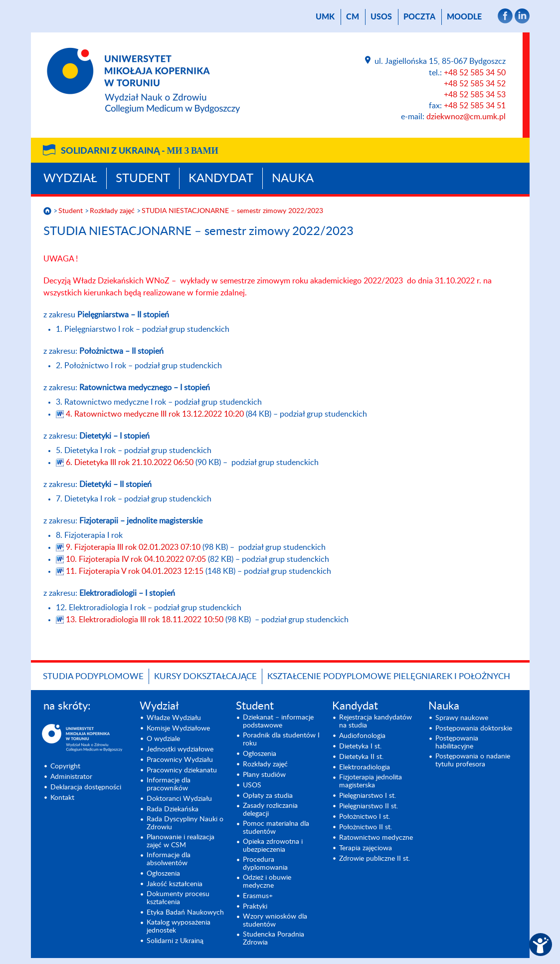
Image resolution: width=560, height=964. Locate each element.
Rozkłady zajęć (112, 211)
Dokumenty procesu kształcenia (178, 898)
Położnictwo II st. (366, 827)
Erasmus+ (258, 896)
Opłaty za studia (268, 796)
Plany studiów (264, 775)
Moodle (464, 17)
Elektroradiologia (365, 767)
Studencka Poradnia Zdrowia (274, 939)
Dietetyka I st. (360, 746)
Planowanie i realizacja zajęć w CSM (181, 841)
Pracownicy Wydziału (180, 760)
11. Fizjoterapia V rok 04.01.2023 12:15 (136, 571)
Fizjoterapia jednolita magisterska (371, 781)
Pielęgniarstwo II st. (369, 806)
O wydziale (163, 739)
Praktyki (255, 907)
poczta (419, 17)
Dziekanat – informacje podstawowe (278, 722)
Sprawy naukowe (462, 718)
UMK (325, 17)
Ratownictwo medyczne (376, 838)
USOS (381, 17)
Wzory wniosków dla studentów (275, 921)
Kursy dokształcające (205, 676)
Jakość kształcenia (175, 884)
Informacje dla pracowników (169, 784)
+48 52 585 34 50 (475, 73)
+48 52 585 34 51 (475, 106)
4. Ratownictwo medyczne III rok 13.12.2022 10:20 (156, 414)
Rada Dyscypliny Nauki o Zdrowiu (185, 823)
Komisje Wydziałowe (178, 728)
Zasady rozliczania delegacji (270, 810)
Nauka (293, 179)
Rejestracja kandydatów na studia (375, 722)
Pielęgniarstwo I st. (368, 796)
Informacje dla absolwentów (169, 859)
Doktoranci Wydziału (179, 799)
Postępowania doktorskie (474, 728)
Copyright (65, 766)
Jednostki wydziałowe (180, 749)
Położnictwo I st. (365, 817)
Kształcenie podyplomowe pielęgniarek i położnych (389, 676)
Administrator (71, 777)
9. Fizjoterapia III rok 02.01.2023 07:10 (134, 547)
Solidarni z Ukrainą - (140, 151)
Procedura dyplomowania (265, 864)
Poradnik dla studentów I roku (281, 739)
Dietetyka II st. (361, 757)
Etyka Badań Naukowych (185, 913)
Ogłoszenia (163, 874)
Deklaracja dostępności (86, 787)
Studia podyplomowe (93, 676)
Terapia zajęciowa (366, 848)
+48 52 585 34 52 (475, 84)
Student (143, 179)
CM (353, 17)
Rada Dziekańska (173, 809)
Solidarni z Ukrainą (175, 941)
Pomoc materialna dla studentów (276, 828)
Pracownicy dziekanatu (182, 770)
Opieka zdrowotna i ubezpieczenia (273, 846)
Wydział (70, 179)
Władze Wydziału (174, 718)
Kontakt (62, 798)
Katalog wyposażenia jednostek (179, 927)
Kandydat (221, 179)
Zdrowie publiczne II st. (374, 859)
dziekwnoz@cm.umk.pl (466, 117)
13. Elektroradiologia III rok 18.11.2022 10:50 (146, 620)
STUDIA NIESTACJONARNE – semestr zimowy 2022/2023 (232, 211)
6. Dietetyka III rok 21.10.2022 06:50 (131, 463)
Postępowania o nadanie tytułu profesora (473, 760)
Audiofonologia (362, 736)
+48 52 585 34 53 (475, 95)
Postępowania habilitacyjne (457, 742)
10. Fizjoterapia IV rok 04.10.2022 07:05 (137, 559)
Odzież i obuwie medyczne (267, 882)
